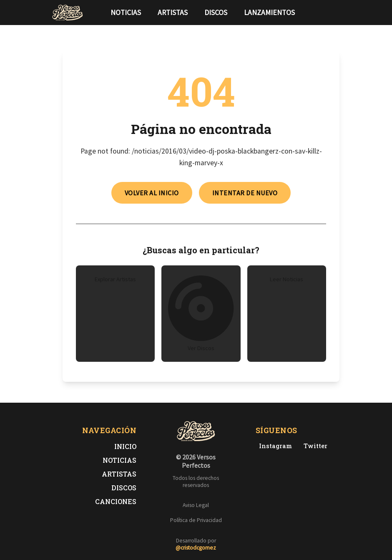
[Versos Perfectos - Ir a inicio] (68, 13)
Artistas (173, 13)
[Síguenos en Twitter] (324, 13)
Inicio (125, 446)
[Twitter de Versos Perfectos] (314, 446)
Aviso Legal (196, 505)
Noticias (126, 13)
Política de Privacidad (196, 520)
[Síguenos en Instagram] (338, 13)
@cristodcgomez (196, 548)
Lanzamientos (269, 13)
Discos (216, 13)
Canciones (116, 501)
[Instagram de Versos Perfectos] (274, 446)
